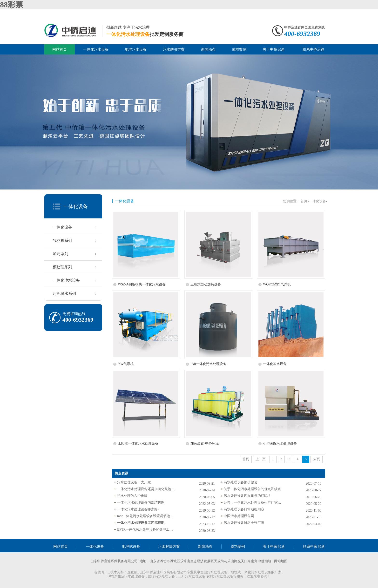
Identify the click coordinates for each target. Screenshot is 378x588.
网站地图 (281, 561)
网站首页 (60, 49)
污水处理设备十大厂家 (134, 482)
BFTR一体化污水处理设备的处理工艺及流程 (146, 530)
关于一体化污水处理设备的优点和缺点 (252, 489)
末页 (317, 459)
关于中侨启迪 (274, 49)
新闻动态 (208, 49)
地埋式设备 (131, 547)
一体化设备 (76, 206)
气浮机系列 (62, 240)
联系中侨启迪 (313, 49)
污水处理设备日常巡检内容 (244, 509)
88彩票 (12, 5)
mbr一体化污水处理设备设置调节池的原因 (146, 516)
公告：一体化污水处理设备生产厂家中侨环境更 (253, 503)
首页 (304, 201)
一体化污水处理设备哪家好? (138, 509)
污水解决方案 (174, 49)
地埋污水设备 (136, 49)
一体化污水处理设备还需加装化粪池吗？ (146, 489)
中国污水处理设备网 (239, 516)
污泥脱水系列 (64, 294)
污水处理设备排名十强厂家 (244, 523)
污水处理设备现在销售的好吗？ (247, 496)
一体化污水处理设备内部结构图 (141, 503)
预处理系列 (62, 267)
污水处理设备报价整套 (241, 482)
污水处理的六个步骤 (132, 496)
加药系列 (61, 254)
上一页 (261, 459)
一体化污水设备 (96, 49)
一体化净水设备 (66, 280)
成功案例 (239, 49)
